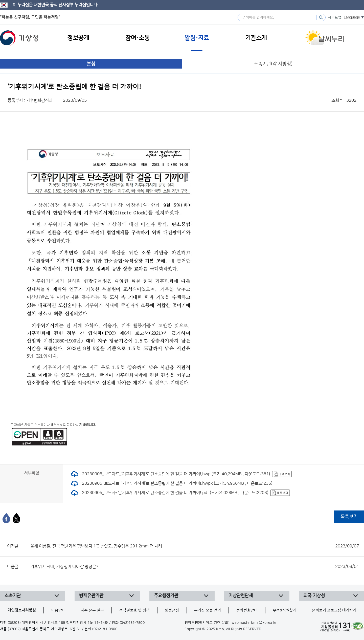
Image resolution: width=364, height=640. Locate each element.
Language (352, 17)
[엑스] (16, 518)
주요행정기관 (166, 596)
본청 (91, 64)
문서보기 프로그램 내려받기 (334, 610)
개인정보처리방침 (22, 610)
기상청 (19, 38)
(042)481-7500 (132, 623)
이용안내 (58, 610)
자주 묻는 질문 (92, 610)
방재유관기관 (91, 596)
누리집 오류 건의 (208, 610)
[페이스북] (6, 518)
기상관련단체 (241, 596)
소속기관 (13, 596)
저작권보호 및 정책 (134, 610)
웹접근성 (172, 610)
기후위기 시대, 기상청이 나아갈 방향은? (195, 567)
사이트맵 (335, 17)
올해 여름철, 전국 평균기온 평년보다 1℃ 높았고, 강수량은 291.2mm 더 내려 (195, 546)
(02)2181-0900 (105, 629)
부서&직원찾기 (285, 610)
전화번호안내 (247, 610)
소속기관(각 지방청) (273, 64)
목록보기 (349, 517)
